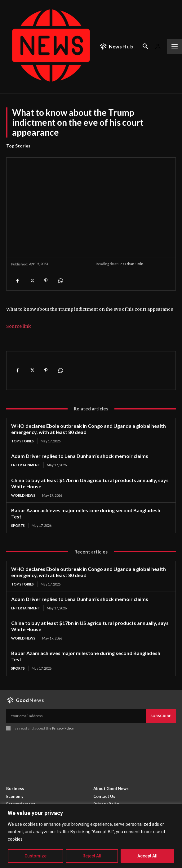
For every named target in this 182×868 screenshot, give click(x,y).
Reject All (92, 856)
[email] (76, 716)
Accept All (147, 856)
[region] (91, 836)
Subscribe (161, 716)
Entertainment (26, 465)
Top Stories (18, 146)
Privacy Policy (63, 728)
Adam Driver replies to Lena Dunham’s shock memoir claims (80, 456)
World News (23, 495)
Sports (18, 525)
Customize (36, 856)
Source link (19, 326)
